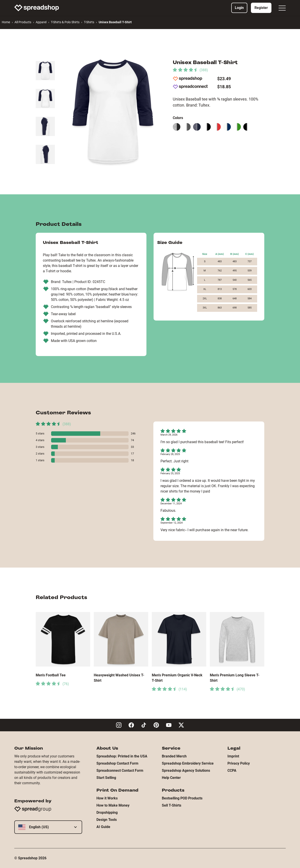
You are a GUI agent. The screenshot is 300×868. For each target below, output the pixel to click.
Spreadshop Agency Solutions (186, 771)
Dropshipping (107, 812)
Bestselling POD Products (182, 798)
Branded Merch (174, 756)
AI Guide (103, 827)
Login (239, 8)
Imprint (233, 756)
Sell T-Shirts (172, 805)
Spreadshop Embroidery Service (188, 763)
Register (261, 8)
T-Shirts (89, 22)
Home (6, 22)
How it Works (107, 798)
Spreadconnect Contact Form (120, 771)
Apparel (41, 22)
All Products (23, 22)
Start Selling (106, 778)
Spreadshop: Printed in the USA (122, 756)
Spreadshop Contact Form (117, 763)
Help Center (171, 778)
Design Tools (107, 820)
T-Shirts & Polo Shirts (65, 22)
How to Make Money (113, 805)
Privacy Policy (239, 763)
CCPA (232, 771)
